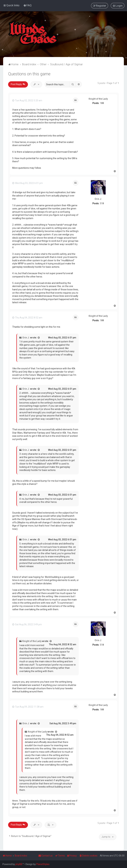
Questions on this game (29, 74)
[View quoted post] (39, 338)
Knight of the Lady (98, 99)
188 (102, 103)
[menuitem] (28, 5)
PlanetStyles (43, 864)
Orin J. (98, 199)
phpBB (19, 864)
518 (102, 203)
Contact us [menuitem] (45, 856)
